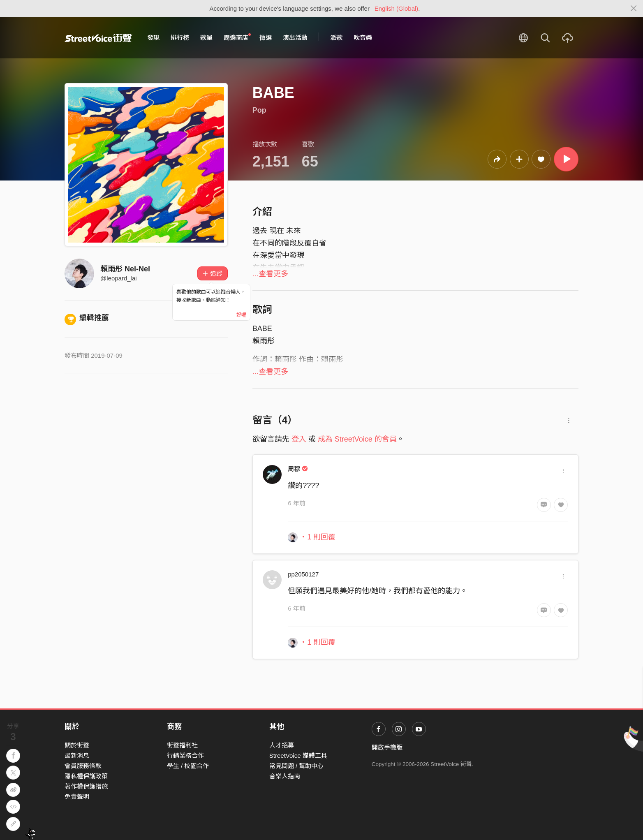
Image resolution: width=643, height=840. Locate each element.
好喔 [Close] (241, 315)
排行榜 (180, 38)
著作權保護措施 (86, 786)
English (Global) (397, 8)
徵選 (266, 38)
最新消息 (77, 756)
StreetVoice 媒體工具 (298, 756)
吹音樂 (363, 38)
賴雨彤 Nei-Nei (125, 269)
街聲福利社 (182, 745)
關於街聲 (77, 745)
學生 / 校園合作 (188, 766)
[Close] (634, 9)
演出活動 (295, 38)
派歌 (336, 38)
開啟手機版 (387, 747)
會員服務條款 (83, 766)
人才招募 (282, 745)
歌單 (206, 38)
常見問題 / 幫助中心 (297, 766)
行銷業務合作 (185, 756)
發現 (153, 38)
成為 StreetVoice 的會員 (357, 439)
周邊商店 (237, 37)
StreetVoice (98, 38)
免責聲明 (77, 797)
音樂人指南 (285, 776)
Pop (259, 110)
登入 (299, 439)
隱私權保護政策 (86, 776)
